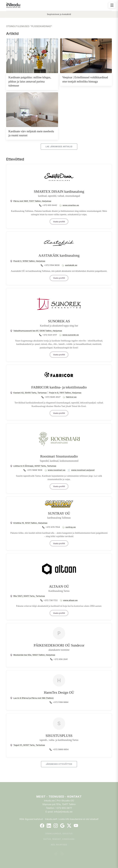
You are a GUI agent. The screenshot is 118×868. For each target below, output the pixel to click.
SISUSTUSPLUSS (59, 736)
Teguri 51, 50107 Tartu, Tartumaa (29, 745)
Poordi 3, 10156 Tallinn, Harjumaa (29, 261)
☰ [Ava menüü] (112, 5)
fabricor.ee (71, 397)
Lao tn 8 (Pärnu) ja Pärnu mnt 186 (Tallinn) (33, 698)
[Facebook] (42, 826)
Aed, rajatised (59, 845)
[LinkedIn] (49, 826)
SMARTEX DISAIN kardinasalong (59, 192)
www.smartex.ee (71, 205)
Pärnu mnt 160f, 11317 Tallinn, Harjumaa (32, 201)
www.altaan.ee (70, 600)
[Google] (62, 826)
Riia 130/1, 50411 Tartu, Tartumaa (29, 596)
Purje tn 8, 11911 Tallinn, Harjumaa (65, 393)
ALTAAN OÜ (59, 586)
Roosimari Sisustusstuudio (59, 456)
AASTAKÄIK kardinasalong (59, 255)
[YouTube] (76, 826)
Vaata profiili (59, 222)
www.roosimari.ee (57, 470)
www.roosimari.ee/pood (83, 470)
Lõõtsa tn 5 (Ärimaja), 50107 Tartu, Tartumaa (35, 466)
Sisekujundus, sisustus (59, 834)
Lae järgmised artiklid (59, 147)
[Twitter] (69, 826)
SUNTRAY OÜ (59, 513)
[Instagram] (56, 826)
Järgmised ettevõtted (59, 764)
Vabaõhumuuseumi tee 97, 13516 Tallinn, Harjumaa (38, 331)
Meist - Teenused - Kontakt (59, 797)
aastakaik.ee (71, 265)
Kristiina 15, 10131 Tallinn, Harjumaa (30, 523)
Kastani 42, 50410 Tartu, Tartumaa (30, 393)
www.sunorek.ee (71, 335)
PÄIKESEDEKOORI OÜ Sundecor (59, 645)
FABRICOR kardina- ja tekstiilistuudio (59, 387)
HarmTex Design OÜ (59, 693)
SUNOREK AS (59, 321)
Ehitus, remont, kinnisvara (59, 839)
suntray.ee (71, 527)
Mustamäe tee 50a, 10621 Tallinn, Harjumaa (34, 655)
